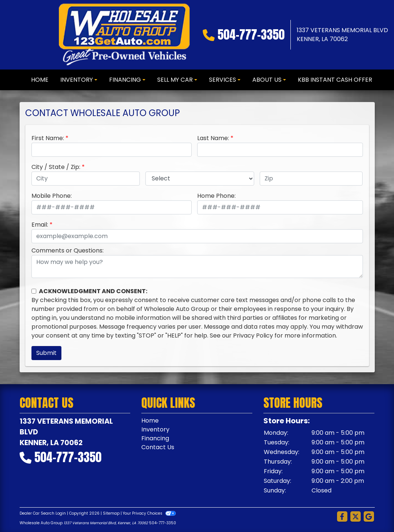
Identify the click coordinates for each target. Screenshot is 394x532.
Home (150, 421)
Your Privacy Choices (149, 513)
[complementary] (372, 510)
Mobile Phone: (52, 196)
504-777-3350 (251, 35)
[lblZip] (311, 179)
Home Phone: (216, 196)
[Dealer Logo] (124, 35)
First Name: (48, 138)
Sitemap (111, 513)
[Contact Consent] (34, 291)
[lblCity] (86, 179)
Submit (46, 353)
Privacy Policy (253, 336)
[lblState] (200, 179)
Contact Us (158, 447)
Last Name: (213, 138)
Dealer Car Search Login (43, 513)
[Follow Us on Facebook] (342, 517)
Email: (40, 225)
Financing (155, 438)
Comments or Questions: (68, 250)
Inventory (155, 429)
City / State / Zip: (56, 167)
